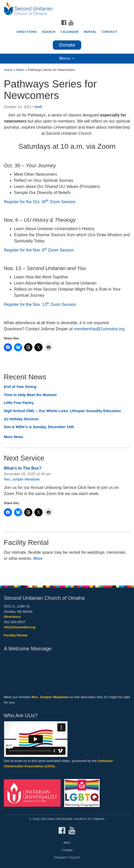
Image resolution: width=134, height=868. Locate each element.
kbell (38, 107)
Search (49, 32)
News (20, 70)
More (38, 558)
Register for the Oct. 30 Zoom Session (40, 202)
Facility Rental (16, 635)
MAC (67, 843)
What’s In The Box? (23, 468)
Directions (27, 32)
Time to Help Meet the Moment (30, 395)
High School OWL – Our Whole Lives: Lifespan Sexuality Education (62, 411)
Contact (110, 32)
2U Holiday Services (21, 419)
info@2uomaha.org (20, 627)
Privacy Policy (67, 858)
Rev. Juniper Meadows (22, 479)
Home (8, 70)
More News (14, 437)
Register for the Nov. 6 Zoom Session (39, 250)
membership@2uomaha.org (99, 329)
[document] (67, 322)
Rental (90, 32)
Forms (67, 850)
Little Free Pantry (19, 403)
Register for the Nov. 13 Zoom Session (40, 304)
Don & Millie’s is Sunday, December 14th (39, 427)
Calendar (70, 32)
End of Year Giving (20, 387)
